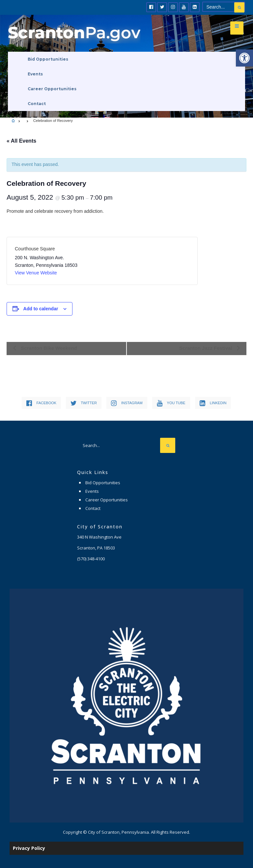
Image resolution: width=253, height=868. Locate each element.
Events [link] (35, 74)
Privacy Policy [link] (29, 848)
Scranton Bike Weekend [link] (48, 348)
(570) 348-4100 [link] (91, 559)
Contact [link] (37, 104)
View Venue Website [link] (36, 273)
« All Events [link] (21, 141)
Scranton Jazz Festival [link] (206, 348)
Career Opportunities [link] (52, 89)
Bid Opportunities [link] (48, 59)
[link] (244, 58)
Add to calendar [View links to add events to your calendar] (41, 309)
